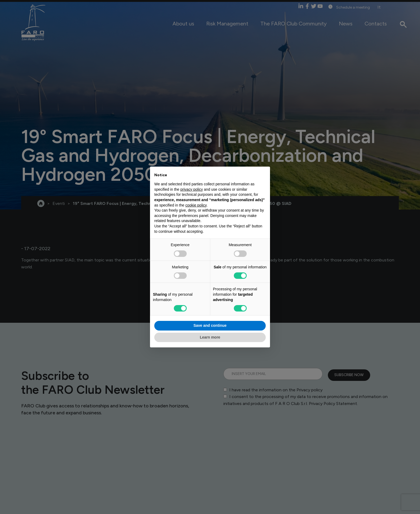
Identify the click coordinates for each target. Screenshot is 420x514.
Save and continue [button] (210, 325)
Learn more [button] (210, 337)
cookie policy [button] (196, 205)
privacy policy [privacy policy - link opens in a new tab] (192, 189)
